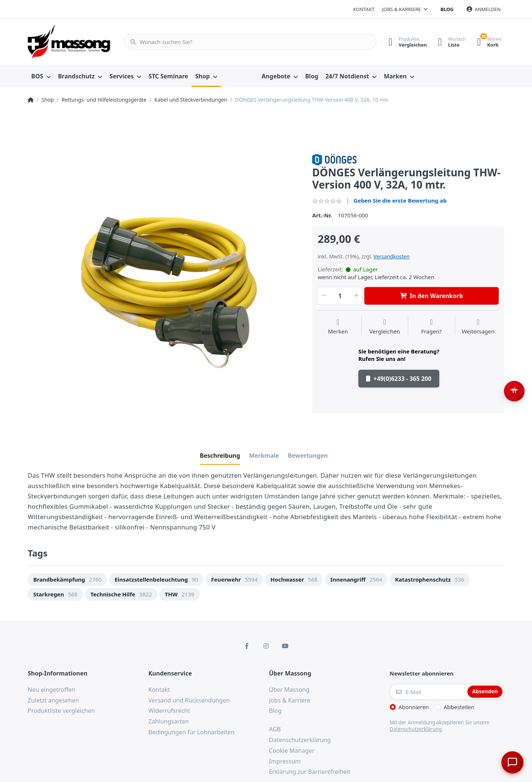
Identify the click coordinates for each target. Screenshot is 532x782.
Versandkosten (392, 256)
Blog (447, 9)
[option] (164, 291)
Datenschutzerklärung (416, 729)
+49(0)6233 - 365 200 (399, 379)
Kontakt (364, 9)
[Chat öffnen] (512, 762)
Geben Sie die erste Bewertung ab (400, 200)
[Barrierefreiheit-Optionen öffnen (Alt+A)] (514, 391)
